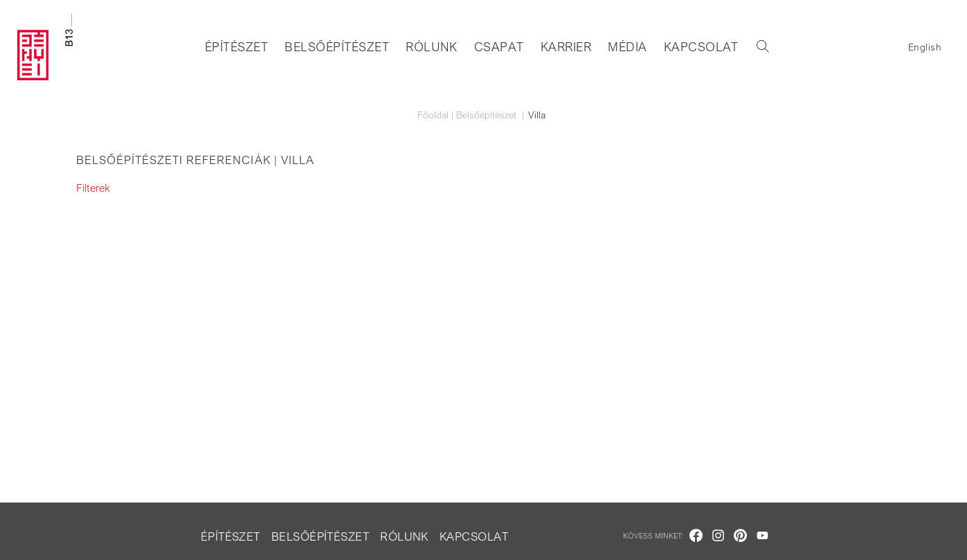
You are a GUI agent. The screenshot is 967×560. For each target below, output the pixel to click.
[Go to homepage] (45, 47)
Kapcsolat (701, 46)
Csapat (499, 46)
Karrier (566, 46)
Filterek (93, 188)
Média (627, 46)
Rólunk (432, 46)
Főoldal (433, 115)
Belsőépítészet (337, 46)
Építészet (236, 46)
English (925, 47)
